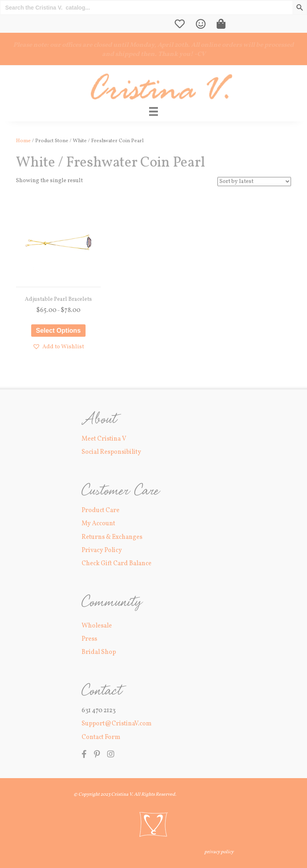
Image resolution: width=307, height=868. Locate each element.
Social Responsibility (111, 452)
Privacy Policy (102, 550)
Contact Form (101, 737)
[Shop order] (254, 182)
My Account (98, 524)
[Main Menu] (153, 111)
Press (89, 639)
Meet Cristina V (104, 439)
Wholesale (97, 626)
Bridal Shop (99, 652)
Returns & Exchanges (112, 537)
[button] (58, 347)
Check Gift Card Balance (117, 564)
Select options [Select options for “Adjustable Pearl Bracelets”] (58, 331)
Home (23, 141)
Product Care (101, 510)
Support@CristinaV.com (117, 724)
